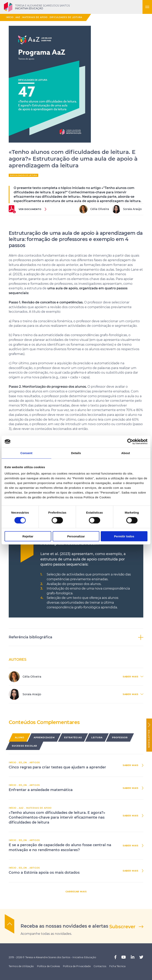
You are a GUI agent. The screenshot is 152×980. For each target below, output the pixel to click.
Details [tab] (76, 453)
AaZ (18, 17)
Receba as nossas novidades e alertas (64, 926)
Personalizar (76, 536)
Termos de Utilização (21, 966)
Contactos (100, 966)
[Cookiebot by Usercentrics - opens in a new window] (130, 442)
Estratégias (73, 737)
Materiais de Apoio (35, 17)
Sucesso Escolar (25, 746)
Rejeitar (28, 536)
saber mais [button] (131, 677)
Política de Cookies (48, 966)
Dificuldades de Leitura (66, 17)
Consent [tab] (26, 453)
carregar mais (76, 892)
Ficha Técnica (117, 966)
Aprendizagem (44, 737)
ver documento (30, 209)
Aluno (20, 737)
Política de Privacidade (77, 966)
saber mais (131, 765)
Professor (120, 737)
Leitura (97, 737)
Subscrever (122, 927)
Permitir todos (124, 536)
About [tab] (126, 453)
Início (10, 17)
